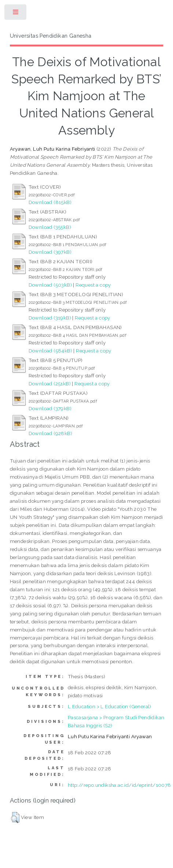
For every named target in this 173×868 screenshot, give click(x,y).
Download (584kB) (50, 351)
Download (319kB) (50, 318)
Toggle (16, 14)
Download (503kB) (50, 285)
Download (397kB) (50, 252)
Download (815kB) (50, 202)
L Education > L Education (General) (110, 706)
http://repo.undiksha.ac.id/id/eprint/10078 (119, 785)
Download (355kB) (50, 227)
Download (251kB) (50, 384)
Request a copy (93, 285)
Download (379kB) (50, 408)
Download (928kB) (50, 433)
